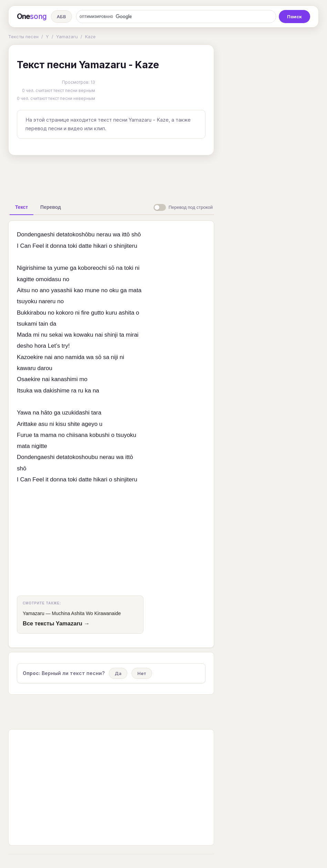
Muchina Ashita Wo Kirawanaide (87, 613)
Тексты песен (23, 37)
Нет (142, 673)
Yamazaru (67, 37)
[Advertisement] (117, 176)
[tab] (22, 207)
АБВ (61, 17)
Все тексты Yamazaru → (56, 623)
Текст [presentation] (22, 207)
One (32, 17)
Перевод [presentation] (51, 207)
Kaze (90, 37)
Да (118, 673)
